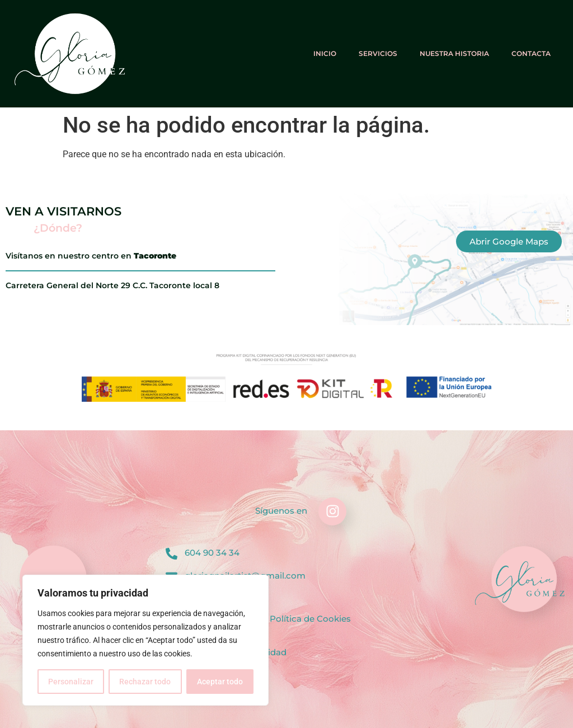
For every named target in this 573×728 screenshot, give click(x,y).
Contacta (531, 53)
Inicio (325, 53)
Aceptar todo (220, 682)
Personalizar (71, 682)
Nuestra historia (454, 53)
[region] (145, 640)
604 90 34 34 (212, 553)
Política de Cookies (310, 619)
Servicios (378, 53)
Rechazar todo (145, 682)
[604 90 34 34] (172, 554)
